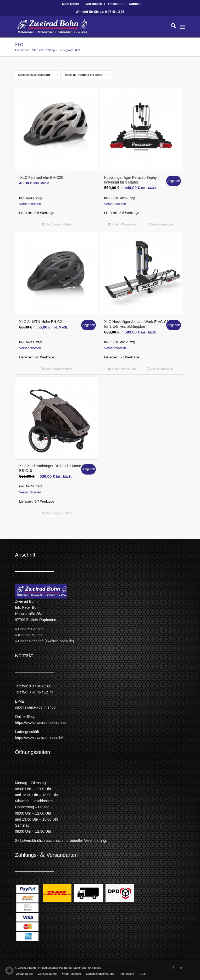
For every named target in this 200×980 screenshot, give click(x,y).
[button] (9, 971)
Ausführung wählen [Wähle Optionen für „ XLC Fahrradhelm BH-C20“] (57, 225)
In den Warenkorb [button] (122, 225)
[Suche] (171, 27)
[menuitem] (71, 4)
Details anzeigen (160, 225)
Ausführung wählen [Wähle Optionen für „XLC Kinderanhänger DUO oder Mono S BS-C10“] (57, 514)
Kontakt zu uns (30, 635)
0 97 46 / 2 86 (40, 686)
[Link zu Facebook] (173, 967)
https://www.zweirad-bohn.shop (40, 723)
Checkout (115, 4)
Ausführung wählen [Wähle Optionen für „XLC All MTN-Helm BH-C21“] (57, 369)
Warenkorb (94, 4)
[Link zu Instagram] (181, 967)
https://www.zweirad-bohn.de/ (39, 738)
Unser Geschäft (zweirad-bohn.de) (46, 641)
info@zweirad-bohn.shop (35, 707)
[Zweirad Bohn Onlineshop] (83, 27)
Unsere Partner (30, 629)
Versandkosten (30, 204)
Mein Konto (71, 4)
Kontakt (135, 4)
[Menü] (182, 27)
